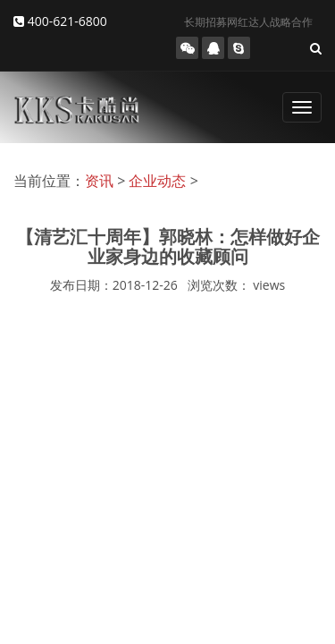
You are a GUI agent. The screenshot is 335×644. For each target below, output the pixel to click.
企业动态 (157, 181)
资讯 (99, 181)
